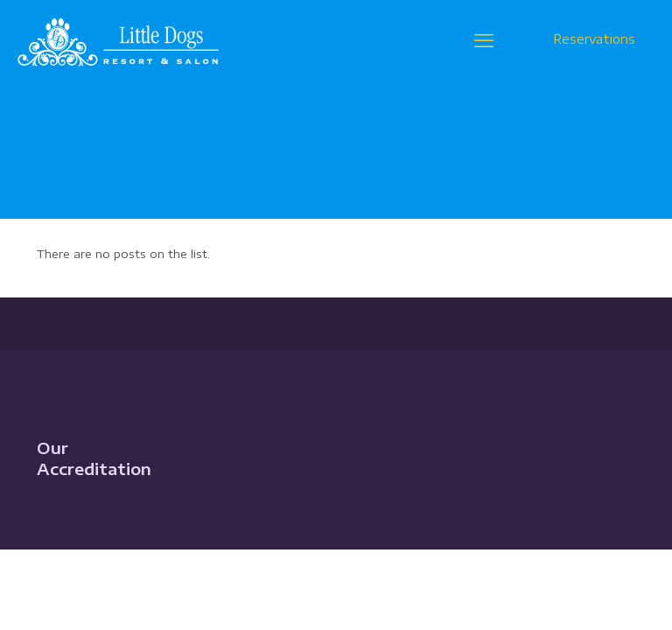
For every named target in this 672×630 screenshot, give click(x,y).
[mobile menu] (484, 39)
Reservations (594, 39)
